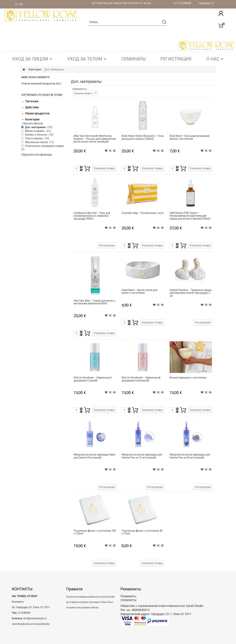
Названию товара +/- (84, 93)
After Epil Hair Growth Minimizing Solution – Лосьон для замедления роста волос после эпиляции (95, 139)
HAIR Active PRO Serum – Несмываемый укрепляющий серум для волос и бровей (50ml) (190, 216)
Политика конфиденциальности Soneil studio (90, 597)
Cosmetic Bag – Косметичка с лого (143, 213)
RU (21, 4)
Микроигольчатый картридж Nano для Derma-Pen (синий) (94, 456)
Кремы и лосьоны (36, 135)
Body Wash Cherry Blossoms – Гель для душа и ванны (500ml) (143, 137)
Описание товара (104, 168)
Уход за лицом (30, 59)
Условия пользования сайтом (82, 608)
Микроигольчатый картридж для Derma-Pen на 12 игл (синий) (142, 456)
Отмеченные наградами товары (45, 146)
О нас (213, 59)
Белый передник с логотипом (188, 378)
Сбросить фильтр (33, 123)
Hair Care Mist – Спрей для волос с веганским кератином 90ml (95, 302)
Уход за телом (85, 59)
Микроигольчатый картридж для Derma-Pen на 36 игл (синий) (190, 456)
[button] (221, 13)
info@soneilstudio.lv (35, 618)
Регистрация (176, 59)
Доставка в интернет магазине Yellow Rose (90, 602)
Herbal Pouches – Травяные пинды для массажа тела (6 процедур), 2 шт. (191, 293)
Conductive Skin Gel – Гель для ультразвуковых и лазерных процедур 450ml (92, 216)
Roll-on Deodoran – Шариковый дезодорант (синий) (93, 379)
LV (17, 4)
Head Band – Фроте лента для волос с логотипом (139, 291)
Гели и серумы (34, 138)
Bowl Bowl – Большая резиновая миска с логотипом (190, 137)
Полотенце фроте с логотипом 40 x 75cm (142, 532)
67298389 (24, 613)
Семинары (134, 59)
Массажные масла (37, 142)
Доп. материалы (36, 127)
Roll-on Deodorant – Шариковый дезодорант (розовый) (141, 379)
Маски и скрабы (35, 131)
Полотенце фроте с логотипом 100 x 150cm (95, 532)
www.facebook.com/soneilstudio (31, 624)
